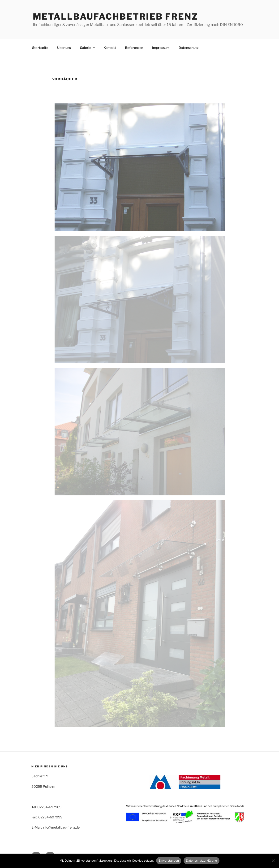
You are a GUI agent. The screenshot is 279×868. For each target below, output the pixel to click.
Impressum (161, 48)
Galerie (88, 48)
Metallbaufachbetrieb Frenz (116, 17)
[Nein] (273, 861)
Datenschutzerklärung (201, 861)
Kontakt (110, 48)
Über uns (64, 48)
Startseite (40, 48)
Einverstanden (169, 861)
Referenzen (134, 48)
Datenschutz (189, 48)
